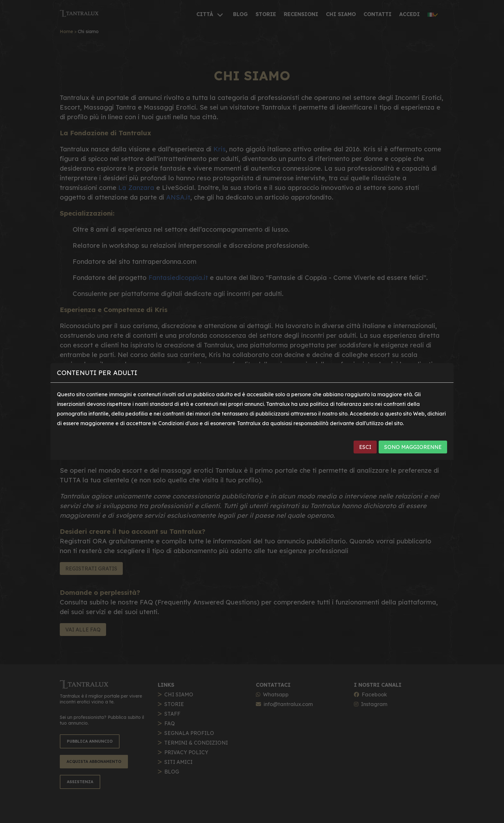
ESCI (365, 447)
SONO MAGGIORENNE (413, 447)
